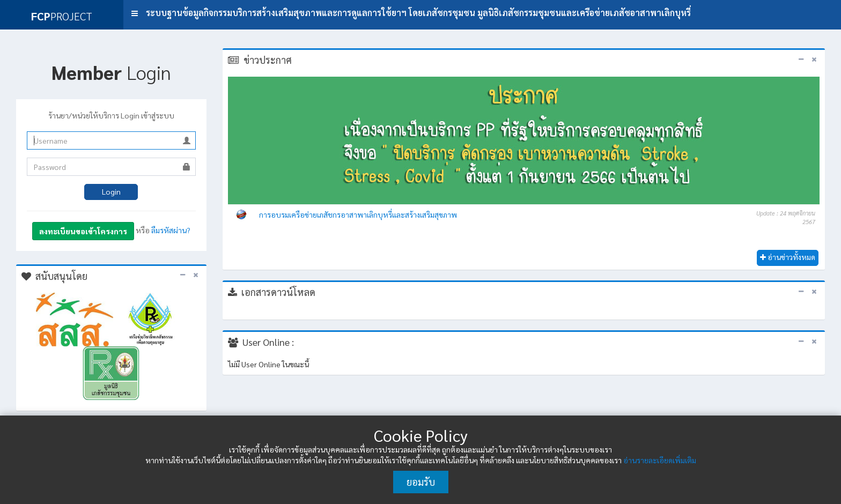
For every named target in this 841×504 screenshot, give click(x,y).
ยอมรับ (421, 482)
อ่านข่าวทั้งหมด (788, 257)
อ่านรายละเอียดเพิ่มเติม (660, 460)
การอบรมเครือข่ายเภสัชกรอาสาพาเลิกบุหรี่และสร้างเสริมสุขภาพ (358, 214)
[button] (135, 13)
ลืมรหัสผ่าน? (171, 230)
